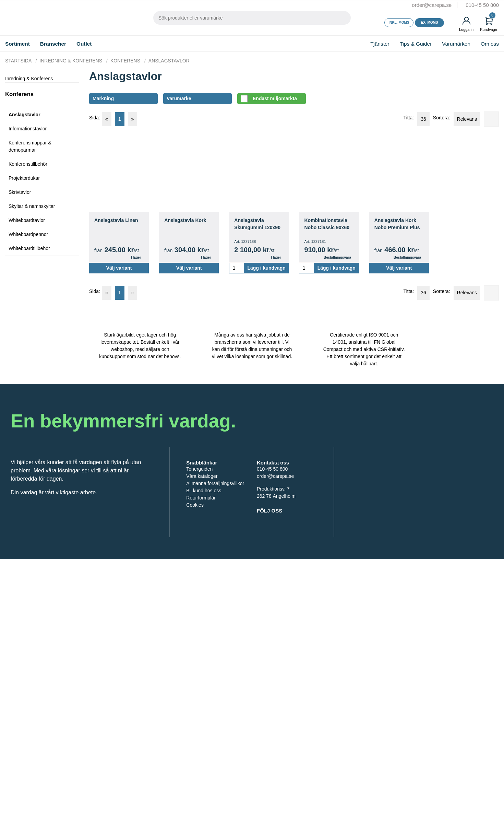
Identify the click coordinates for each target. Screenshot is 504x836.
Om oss (486, 44)
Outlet (103, 44)
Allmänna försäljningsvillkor (205, 537)
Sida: (94, 118)
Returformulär (202, 555)
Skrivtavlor (20, 193)
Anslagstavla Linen (118, 220)
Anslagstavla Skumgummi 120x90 (259, 224)
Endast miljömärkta (271, 99)
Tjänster (356, 44)
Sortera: (436, 118)
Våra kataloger (202, 526)
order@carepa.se (421, 5)
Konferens (20, 95)
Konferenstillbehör (29, 165)
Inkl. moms (399, 23)
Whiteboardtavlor (28, 221)
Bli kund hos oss (204, 547)
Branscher (67, 44)
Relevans (465, 119)
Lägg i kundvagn (266, 268)
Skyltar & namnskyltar (33, 207)
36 (416, 119)
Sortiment (22, 44)
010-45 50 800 (481, 5)
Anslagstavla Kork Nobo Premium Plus (399, 224)
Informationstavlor (30, 130)
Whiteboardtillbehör (31, 250)
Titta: (398, 118)
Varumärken (448, 44)
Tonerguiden (200, 519)
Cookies (195, 562)
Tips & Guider (401, 44)
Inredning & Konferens (40, 79)
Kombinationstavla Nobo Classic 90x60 (328, 224)
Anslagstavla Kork (187, 220)
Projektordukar (25, 179)
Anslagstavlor (26, 116)
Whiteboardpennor (29, 236)
